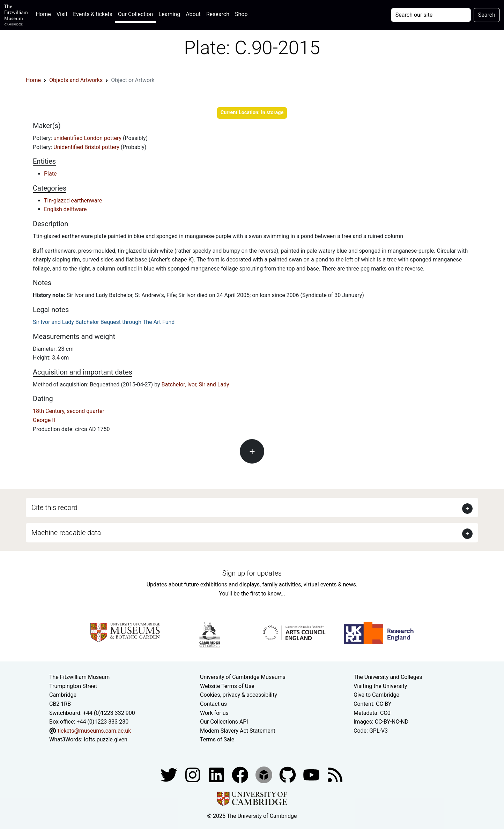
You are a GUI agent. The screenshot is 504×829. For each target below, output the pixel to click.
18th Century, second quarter (69, 411)
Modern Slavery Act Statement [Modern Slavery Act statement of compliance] (238, 731)
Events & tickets (93, 14)
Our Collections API (224, 722)
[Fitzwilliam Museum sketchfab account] (265, 774)
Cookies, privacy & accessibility (239, 695)
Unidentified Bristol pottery (87, 147)
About (193, 14)
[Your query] (431, 15)
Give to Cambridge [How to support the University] (376, 695)
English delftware (65, 209)
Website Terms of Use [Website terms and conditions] (227, 686)
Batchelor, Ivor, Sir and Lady (195, 384)
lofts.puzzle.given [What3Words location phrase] (105, 739)
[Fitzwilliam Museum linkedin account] (241, 774)
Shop (241, 14)
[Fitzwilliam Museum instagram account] (193, 774)
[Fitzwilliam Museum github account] (288, 774)
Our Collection (135, 14)
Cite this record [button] (54, 508)
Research (218, 14)
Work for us (214, 713)
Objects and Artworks (76, 80)
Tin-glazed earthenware (73, 201)
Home (45, 13)
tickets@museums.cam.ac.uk (94, 731)
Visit (62, 14)
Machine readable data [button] (66, 533)
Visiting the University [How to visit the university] (380, 686)
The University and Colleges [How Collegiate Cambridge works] (388, 677)
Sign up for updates (252, 573)
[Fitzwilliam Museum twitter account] (170, 774)
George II (44, 420)
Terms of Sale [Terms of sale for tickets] (217, 739)
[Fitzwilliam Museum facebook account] (217, 774)
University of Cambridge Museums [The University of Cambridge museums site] (243, 677)
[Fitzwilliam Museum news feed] (335, 774)
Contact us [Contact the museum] (213, 704)
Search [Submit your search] (487, 15)
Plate (50, 174)
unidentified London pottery (88, 138)
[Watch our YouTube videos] (312, 774)
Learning (169, 14)
